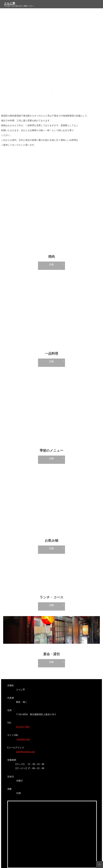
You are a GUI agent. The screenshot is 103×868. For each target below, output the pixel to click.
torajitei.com (23, 739)
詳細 (51, 264)
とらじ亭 (10, 3)
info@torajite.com (26, 752)
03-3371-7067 (23, 727)
